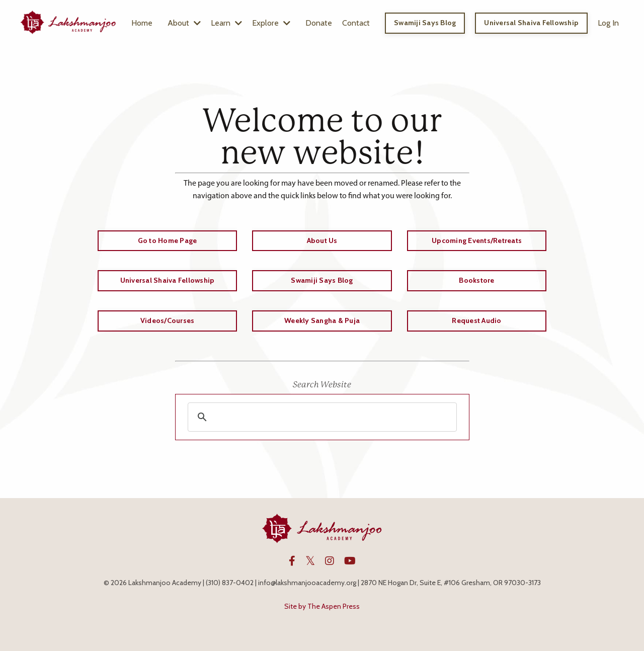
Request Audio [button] (476, 320)
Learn (226, 23)
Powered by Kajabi (322, 625)
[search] (321, 417)
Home (142, 23)
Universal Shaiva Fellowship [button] (531, 23)
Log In (608, 23)
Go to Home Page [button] (168, 240)
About (184, 23)
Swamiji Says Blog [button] (425, 23)
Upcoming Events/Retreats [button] (477, 240)
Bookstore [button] (476, 280)
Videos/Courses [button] (168, 320)
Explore (271, 23)
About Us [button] (322, 240)
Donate (319, 23)
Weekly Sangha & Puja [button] (322, 320)
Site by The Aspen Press (322, 606)
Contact (356, 23)
